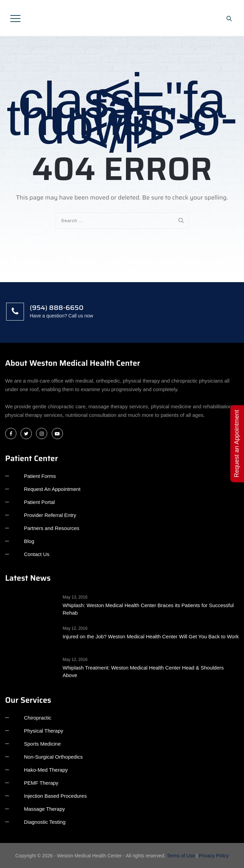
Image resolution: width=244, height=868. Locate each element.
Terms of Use (181, 856)
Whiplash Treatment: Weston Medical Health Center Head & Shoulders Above (143, 671)
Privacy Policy (214, 856)
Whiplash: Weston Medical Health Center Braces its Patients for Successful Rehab (148, 609)
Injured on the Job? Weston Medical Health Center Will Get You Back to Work (151, 636)
